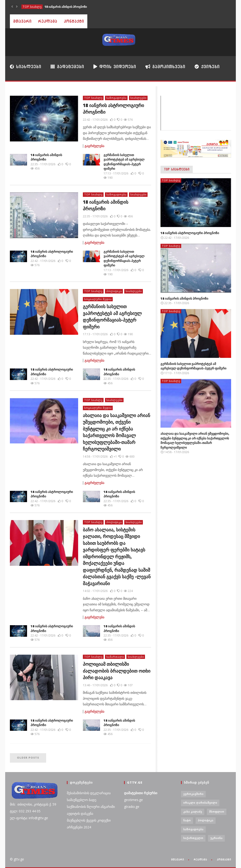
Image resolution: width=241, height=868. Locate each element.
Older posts (28, 758)
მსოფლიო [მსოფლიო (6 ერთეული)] (217, 812)
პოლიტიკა (114, 291)
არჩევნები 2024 (79, 827)
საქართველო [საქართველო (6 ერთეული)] (193, 838)
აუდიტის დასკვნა (80, 813)
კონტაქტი (74, 21)
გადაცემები (67, 67)
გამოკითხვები (165, 66)
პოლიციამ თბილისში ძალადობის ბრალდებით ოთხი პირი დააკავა (117, 671)
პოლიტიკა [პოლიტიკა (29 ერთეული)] (206, 820)
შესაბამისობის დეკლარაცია (89, 793)
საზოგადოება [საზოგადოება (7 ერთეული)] (193, 829)
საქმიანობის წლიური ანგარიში (91, 807)
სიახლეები (26, 66)
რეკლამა (48, 21)
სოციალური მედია (98, 299)
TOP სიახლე (32, 7)
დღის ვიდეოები (115, 66)
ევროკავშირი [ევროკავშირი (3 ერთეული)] (193, 794)
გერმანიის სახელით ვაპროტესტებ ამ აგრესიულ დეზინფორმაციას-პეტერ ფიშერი (124, 162)
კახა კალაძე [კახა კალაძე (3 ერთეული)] (193, 812)
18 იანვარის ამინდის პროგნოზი (66, 7)
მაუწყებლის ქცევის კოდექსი (89, 820)
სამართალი (115, 657)
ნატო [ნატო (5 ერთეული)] (187, 820)
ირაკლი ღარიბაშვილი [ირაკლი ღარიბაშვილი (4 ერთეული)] (200, 803)
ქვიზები (207, 67)
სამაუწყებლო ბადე (82, 800)
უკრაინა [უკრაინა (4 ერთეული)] (217, 838)
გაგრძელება (94, 146)
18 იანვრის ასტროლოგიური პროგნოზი (190, 233)
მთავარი (22, 21)
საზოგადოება (116, 98)
